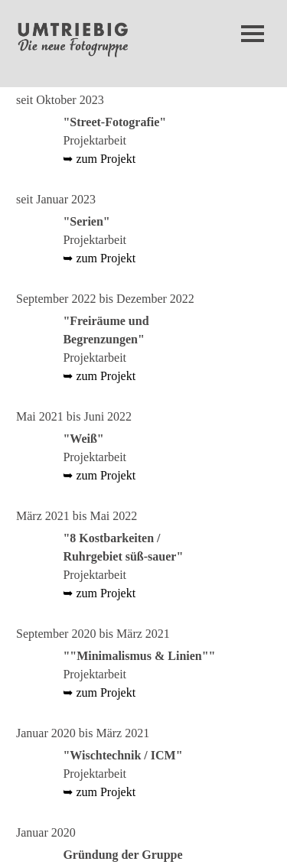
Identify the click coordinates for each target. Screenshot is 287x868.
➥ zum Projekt (99, 159)
